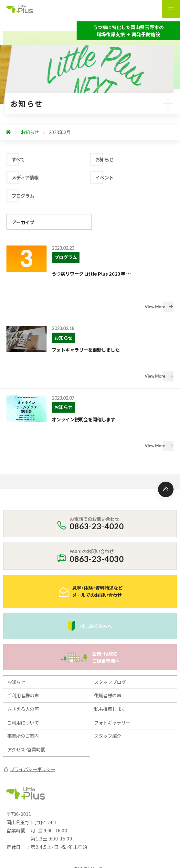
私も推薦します (110, 662)
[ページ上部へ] (166, 442)
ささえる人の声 (23, 662)
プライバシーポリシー (29, 722)
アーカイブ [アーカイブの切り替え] (23, 222)
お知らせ (104, 159)
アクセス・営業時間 (26, 702)
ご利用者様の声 (23, 648)
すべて (18, 159)
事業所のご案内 (23, 689)
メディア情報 (25, 177)
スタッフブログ (110, 635)
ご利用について (23, 675)
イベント (104, 177)
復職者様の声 (108, 648)
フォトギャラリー (112, 675)
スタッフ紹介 (108, 689)
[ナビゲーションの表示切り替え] (171, 9)
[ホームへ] (8, 132)
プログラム (23, 195)
